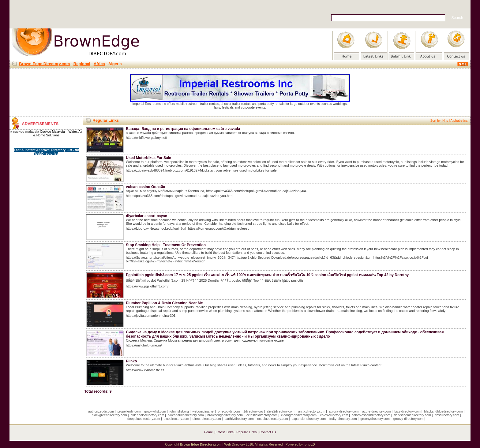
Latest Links (225, 432)
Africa (99, 64)
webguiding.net (203, 411)
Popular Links (247, 432)
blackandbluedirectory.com (443, 411)
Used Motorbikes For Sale (148, 158)
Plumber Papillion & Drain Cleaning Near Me (164, 303)
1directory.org (253, 411)
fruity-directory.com (343, 419)
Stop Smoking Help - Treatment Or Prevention (166, 245)
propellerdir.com (129, 411)
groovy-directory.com (409, 419)
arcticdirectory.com (312, 411)
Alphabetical (459, 120)
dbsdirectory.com (447, 415)
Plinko (131, 361)
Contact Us (268, 432)
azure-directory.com (376, 411)
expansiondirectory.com (309, 419)
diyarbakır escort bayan (146, 216)
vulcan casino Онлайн (145, 187)
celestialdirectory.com (262, 415)
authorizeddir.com (101, 411)
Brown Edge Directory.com (44, 64)
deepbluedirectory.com (144, 419)
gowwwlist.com (155, 411)
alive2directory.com (281, 411)
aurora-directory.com (344, 411)
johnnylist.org (179, 411)
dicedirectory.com (176, 419)
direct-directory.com (207, 419)
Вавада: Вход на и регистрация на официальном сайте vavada (183, 129)
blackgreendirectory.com (109, 415)
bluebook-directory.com (147, 415)
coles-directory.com (334, 415)
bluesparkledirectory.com (186, 415)
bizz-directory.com (407, 411)
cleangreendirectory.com (299, 415)
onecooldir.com (229, 411)
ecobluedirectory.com (273, 419)
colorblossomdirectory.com (371, 415)
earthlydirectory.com (239, 419)
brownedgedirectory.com (225, 415)
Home (208, 432)
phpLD (310, 444)
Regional (82, 64)
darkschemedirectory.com (412, 415)
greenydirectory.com (375, 419)
